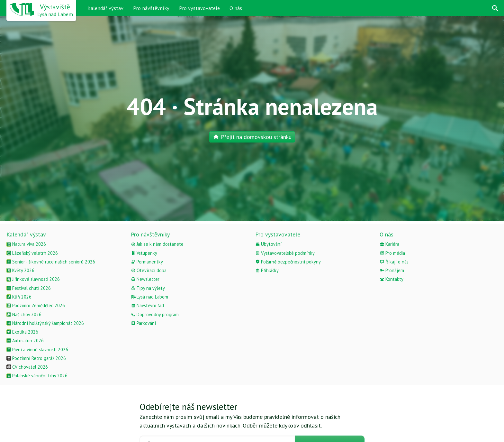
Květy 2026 (20, 270)
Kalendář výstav (105, 8)
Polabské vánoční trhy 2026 (37, 376)
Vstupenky (144, 253)
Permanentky (147, 262)
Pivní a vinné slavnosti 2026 (37, 350)
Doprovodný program (155, 314)
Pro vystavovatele (199, 8)
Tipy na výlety (148, 288)
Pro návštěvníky (151, 8)
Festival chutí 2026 (29, 288)
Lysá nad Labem (149, 297)
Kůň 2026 (19, 297)
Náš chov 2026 (24, 314)
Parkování (143, 323)
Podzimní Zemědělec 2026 (36, 305)
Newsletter (145, 279)
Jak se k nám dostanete (157, 244)
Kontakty (392, 279)
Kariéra (389, 244)
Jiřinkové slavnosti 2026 (33, 279)
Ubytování (268, 244)
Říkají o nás (394, 262)
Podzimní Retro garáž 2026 (36, 358)
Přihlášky (267, 270)
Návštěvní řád (147, 305)
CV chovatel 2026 (27, 367)
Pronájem (392, 270)
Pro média (392, 253)
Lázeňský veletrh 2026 (32, 253)
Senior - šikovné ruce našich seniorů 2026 (51, 262)
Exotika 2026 (22, 332)
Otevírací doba (149, 270)
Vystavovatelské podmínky (285, 253)
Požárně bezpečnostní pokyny (288, 262)
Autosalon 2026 (25, 341)
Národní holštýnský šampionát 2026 (45, 323)
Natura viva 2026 (26, 244)
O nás (236, 8)
